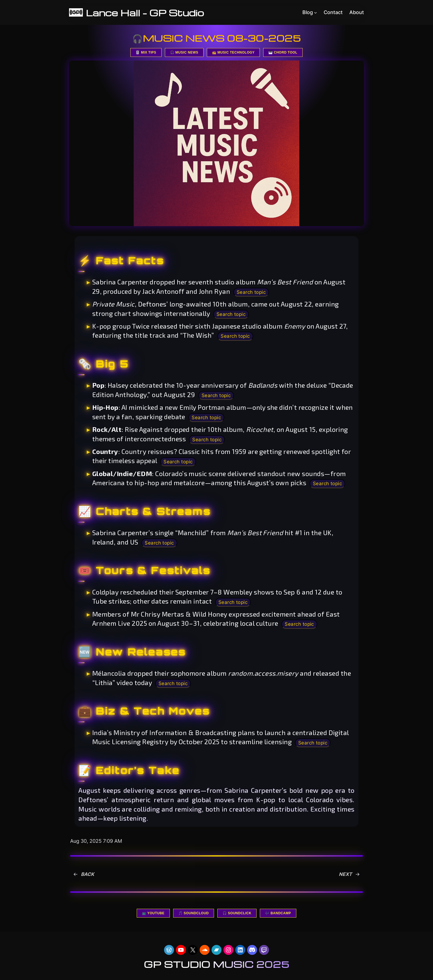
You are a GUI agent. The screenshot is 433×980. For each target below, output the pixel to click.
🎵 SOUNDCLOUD (194, 915)
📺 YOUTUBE (153, 915)
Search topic (252, 292)
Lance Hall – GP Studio (149, 12)
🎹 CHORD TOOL (283, 52)
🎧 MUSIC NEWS (184, 52)
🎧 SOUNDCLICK (237, 915)
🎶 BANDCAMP (278, 915)
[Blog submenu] (315, 13)
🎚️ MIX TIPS (146, 52)
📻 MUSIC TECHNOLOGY (233, 52)
